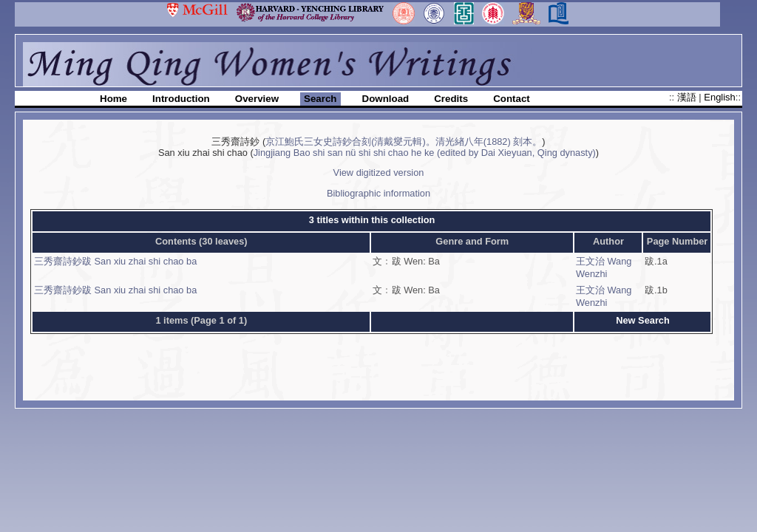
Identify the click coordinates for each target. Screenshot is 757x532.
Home (113, 99)
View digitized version (379, 173)
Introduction (181, 99)
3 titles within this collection (372, 220)
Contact (512, 99)
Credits (451, 99)
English (719, 97)
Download (386, 99)
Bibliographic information (378, 193)
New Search (643, 320)
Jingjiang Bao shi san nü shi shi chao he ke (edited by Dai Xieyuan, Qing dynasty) (425, 153)
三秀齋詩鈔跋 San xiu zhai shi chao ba (115, 261)
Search (320, 99)
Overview (257, 99)
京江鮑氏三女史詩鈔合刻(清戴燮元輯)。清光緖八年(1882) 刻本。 (404, 141)
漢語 (688, 97)
